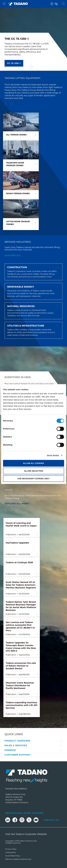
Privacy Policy (11, 849)
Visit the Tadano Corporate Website (26, 834)
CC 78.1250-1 (14, 63)
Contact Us (51, 820)
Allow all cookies (33, 463)
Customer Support (18, 755)
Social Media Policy (13, 856)
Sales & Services (16, 745)
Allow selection (33, 471)
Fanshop (10, 750)
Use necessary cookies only (33, 479)
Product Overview (17, 741)
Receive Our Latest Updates (24, 813)
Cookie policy (11, 852)
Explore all (13, 255)
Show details (53, 455)
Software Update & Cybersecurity (18, 859)
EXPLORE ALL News (17, 503)
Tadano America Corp (28, 841)
